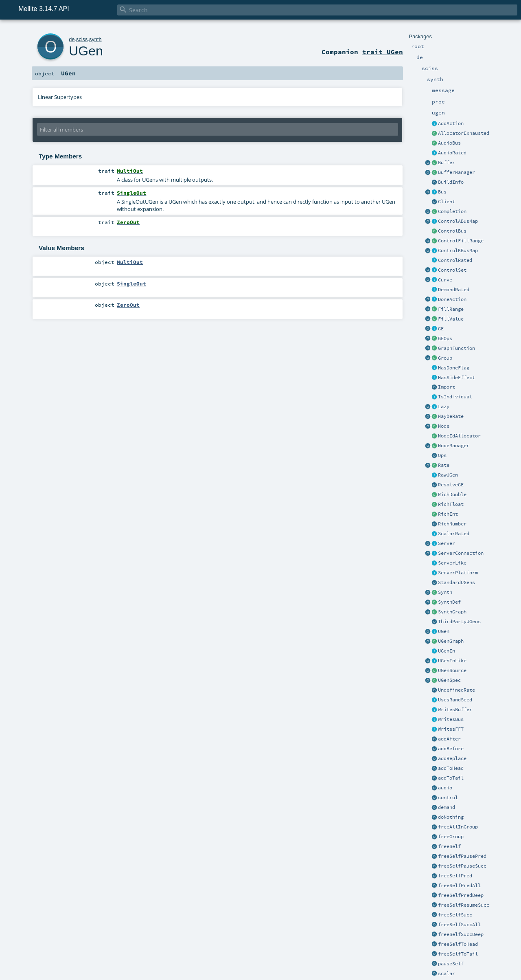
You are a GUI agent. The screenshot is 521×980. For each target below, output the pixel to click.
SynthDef (449, 602)
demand (447, 807)
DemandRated (454, 290)
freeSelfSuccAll (459, 925)
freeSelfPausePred (462, 856)
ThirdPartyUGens (459, 622)
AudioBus (449, 143)
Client (447, 202)
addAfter (449, 739)
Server (447, 543)
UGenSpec (449, 680)
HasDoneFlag (454, 368)
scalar (447, 973)
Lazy (444, 407)
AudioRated (452, 153)
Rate (444, 465)
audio (445, 788)
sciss (82, 39)
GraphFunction (456, 348)
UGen (444, 631)
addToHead (451, 768)
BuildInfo (451, 182)
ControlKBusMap (458, 250)
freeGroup (451, 837)
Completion (452, 211)
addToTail (451, 778)
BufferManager (456, 172)
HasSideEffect (456, 378)
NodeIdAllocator (459, 436)
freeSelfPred (455, 876)
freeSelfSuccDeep (461, 934)
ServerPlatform (458, 573)
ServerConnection (461, 553)
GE (441, 329)
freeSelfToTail (458, 954)
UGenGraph (451, 641)
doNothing (451, 817)
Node (444, 426)
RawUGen (448, 475)
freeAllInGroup (458, 827)
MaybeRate (451, 416)
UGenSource (452, 670)
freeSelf (449, 846)
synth (95, 39)
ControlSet (452, 270)
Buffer (447, 163)
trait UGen (383, 52)
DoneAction (452, 299)
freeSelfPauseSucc (462, 866)
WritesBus (451, 719)
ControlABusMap (458, 221)
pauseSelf (451, 964)
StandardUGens (456, 582)
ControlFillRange (461, 241)
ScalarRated (454, 534)
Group (445, 358)
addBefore (451, 749)
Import (447, 387)
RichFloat (451, 504)
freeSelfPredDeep (461, 895)
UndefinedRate (456, 690)
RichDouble (452, 494)
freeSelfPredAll (459, 886)
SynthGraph (452, 612)
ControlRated (455, 260)
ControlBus (452, 231)
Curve (445, 280)
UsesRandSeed (455, 700)
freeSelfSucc (455, 915)
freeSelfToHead (458, 944)
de (72, 39)
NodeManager (454, 446)
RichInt (448, 514)
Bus (442, 192)
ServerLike (452, 563)
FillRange (451, 309)
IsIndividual (455, 397)
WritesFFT (451, 729)
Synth (445, 592)
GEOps (445, 338)
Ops (442, 455)
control (448, 798)
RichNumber (452, 524)
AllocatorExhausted (464, 133)
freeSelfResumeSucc (464, 905)
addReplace (452, 758)
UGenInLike (452, 661)
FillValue (451, 319)
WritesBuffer (455, 710)
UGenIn (447, 651)
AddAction (451, 123)
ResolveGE (451, 485)
